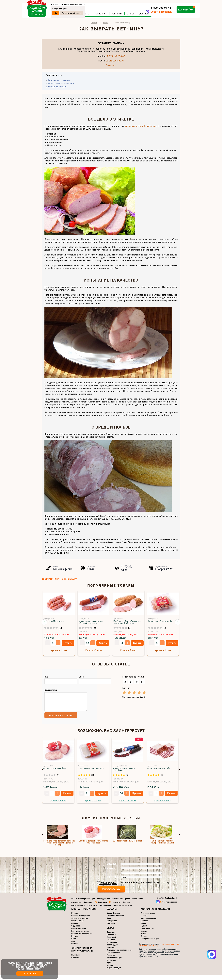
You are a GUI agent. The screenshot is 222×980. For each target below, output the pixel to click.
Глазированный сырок (150, 944)
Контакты (136, 17)
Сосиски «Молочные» (54, 624)
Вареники (75, 962)
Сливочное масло (148, 918)
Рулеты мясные (78, 926)
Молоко (144, 936)
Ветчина (75, 941)
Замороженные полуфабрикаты (82, 955)
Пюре (109, 923)
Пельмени (75, 960)
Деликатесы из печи (80, 923)
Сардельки (76, 931)
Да (75, 13)
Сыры (110, 933)
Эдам (109, 968)
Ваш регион (113, 882)
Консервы (111, 928)
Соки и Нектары (113, 918)
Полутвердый (112, 950)
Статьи (150, 17)
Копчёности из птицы (80, 936)
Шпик (74, 944)
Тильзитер (111, 960)
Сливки (144, 941)
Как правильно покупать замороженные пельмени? (163, 847)
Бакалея (112, 914)
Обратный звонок (142, 12)
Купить (68, 646)
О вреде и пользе (57, 90)
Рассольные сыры (114, 963)
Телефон (111, 873)
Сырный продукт (114, 973)
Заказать (111, 69)
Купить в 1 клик (59, 654)
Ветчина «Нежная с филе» (55, 773)
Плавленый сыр (147, 933)
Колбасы (75, 918)
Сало (73, 946)
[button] (44, 625)
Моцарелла (111, 965)
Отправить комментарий (61, 720)
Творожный (111, 942)
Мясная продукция (84, 914)
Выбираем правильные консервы (128, 846)
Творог (144, 928)
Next (180, 775)
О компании (76, 907)
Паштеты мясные (79, 933)
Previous (42, 775)
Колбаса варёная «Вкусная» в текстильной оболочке (127, 625)
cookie (40, 965)
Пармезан (111, 937)
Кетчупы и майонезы (115, 921)
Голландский (112, 947)
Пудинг (144, 931)
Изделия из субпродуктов (82, 939)
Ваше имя (112, 869)
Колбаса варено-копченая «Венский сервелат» (91, 625)
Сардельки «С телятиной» (160, 624)
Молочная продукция (155, 914)
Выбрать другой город (91, 13)
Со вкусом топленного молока (119, 955)
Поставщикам (105, 910)
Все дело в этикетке (59, 84)
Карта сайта (92, 910)
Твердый (110, 952)
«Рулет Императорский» (159, 773)
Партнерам (88, 907)
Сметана (144, 926)
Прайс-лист (120, 17)
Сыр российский (113, 957)
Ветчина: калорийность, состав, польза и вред (94, 847)
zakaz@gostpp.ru (115, 64)
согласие (108, 887)
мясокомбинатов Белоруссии (141, 129)
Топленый (111, 945)
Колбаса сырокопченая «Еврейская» (124, 774)
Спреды (144, 921)
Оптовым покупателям (123, 910)
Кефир (143, 939)
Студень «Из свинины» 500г (91, 773)
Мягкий (110, 970)
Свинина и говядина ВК (81, 921)
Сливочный (111, 940)
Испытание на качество (61, 87)
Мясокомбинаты (78, 910)
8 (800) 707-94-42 (116, 59)
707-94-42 (167, 903)
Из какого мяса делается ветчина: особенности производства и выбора (59, 848)
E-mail (110, 878)
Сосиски (75, 928)
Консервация (112, 926)
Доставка (164, 17)
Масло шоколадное (149, 923)
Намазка (75, 949)
